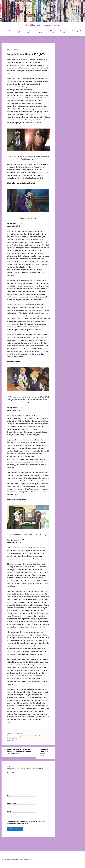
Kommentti (10, 773)
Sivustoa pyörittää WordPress (10, 860)
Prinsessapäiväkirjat (77, 31)
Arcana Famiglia (18, 736)
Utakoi (15, 738)
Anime (9, 50)
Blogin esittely (19, 32)
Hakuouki (25, 736)
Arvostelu (16, 50)
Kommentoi (10, 740)
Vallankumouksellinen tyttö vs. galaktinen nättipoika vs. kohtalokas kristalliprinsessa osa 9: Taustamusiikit (19, 752)
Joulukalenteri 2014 (64, 32)
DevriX (31, 860)
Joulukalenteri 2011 (52, 32)
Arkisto (11, 31)
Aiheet (4, 31)
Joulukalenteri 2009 (29, 32)
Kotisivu (9, 811)
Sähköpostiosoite (12, 803)
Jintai (29, 736)
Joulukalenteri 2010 (41, 32)
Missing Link (30, 25)
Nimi (9, 795)
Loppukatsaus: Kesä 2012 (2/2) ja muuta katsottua (44, 753)
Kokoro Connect (35, 736)
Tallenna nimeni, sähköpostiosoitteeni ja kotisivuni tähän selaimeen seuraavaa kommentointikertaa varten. (26, 823)
